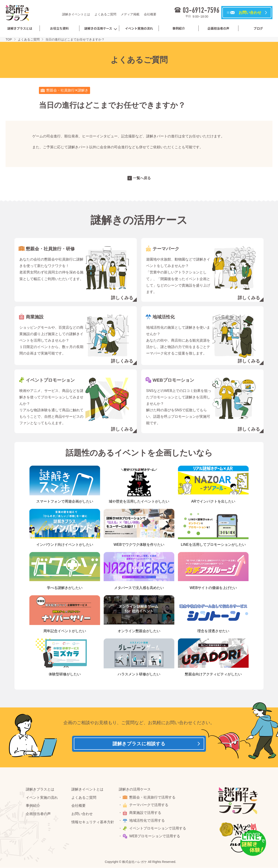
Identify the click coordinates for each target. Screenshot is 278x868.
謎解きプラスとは (20, 28)
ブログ (258, 28)
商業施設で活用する (146, 814)
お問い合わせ (82, 816)
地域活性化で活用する (148, 822)
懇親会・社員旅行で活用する (153, 799)
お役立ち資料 (59, 28)
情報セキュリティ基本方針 (93, 824)
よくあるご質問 (105, 14)
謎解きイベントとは (76, 14)
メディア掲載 (130, 14)
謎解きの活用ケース (98, 28)
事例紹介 (179, 28)
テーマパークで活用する (150, 807)
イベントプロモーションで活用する (159, 830)
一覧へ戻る (142, 178)
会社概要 (150, 14)
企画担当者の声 (218, 28)
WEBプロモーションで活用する (155, 838)
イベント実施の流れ (139, 28)
